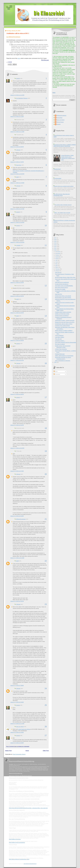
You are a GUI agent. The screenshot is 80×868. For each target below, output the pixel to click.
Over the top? (58, 272)
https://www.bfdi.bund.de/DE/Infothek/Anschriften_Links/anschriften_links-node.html (28, 808)
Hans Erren (19, 165)
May (56, 264)
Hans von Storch (20, 727)
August (57, 259)
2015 (55, 241)
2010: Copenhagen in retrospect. (63, 361)
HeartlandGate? (57, 169)
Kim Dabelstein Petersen (22, 98)
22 (46, 561)
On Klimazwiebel (57, 178)
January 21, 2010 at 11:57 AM (17, 209)
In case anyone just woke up (62, 284)
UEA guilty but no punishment (62, 282)
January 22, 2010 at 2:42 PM (17, 601)
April (57, 266)
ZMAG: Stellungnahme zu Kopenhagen (64, 356)
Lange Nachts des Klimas (24, 729)
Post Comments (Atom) (19, 754)
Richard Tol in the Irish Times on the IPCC (65, 322)
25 (46, 705)
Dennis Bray (60, 118)
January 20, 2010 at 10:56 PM (17, 174)
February (58, 269)
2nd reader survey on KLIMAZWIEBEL (64, 286)
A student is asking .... (60, 341)
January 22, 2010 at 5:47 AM (17, 471)
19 (46, 451)
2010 (55, 250)
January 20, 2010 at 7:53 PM (17, 162)
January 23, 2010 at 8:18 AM (17, 702)
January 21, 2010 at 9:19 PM (17, 425)
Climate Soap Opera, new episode (63, 296)
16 (46, 363)
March (57, 267)
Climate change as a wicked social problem (63, 186)
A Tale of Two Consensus (61, 349)
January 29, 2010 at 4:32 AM (17, 732)
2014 (55, 243)
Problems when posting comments (63, 312)
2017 (55, 238)
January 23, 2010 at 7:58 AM (17, 685)
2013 (55, 245)
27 (46, 735)
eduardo (18, 78)
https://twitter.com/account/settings (17, 843)
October (57, 255)
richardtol (18, 245)
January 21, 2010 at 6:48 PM (17, 394)
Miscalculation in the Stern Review (63, 298)
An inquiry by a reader (60, 289)
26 (46, 727)
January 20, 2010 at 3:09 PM (17, 147)
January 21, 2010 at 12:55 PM (17, 242)
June (57, 262)
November (58, 253)
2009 (55, 362)
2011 (55, 248)
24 (46, 688)
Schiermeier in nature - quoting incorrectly (65, 320)
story (19, 58)
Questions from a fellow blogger (62, 326)
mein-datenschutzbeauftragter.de (30, 864)
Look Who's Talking (60, 337)
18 (46, 428)
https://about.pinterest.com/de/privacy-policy (19, 859)
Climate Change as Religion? (62, 316)
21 (46, 519)
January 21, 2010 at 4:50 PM (17, 296)
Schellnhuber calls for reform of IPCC (18, 33)
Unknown (18, 150)
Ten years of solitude (60, 344)
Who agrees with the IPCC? (62, 288)
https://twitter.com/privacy (15, 839)
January (57, 271)
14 (46, 316)
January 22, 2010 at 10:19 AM (17, 558)
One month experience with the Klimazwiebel (66, 342)
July (56, 260)
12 (46, 286)
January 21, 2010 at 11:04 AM (17, 183)
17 (46, 397)
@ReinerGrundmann (21, 519)
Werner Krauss (60, 122)
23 (46, 604)
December (58, 252)
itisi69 (17, 177)
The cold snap (58, 339)
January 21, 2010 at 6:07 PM (17, 360)
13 (46, 299)
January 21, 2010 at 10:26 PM (17, 448)
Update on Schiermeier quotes (62, 314)
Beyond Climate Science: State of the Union (65, 277)
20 (46, 474)
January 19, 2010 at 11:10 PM (17, 95)
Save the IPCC (59, 294)
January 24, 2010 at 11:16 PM (17, 724)
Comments (57, 374)
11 (46, 245)
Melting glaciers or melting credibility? (64, 331)
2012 (55, 247)
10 (46, 226)
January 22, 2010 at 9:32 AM (17, 516)
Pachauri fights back (60, 354)
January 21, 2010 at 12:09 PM (17, 222)
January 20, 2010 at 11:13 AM (17, 132)
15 (46, 344)
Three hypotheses (59, 335)
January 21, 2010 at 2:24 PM (17, 282)
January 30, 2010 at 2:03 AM (17, 743)
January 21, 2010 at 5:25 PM (17, 313)
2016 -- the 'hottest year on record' (62, 213)
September (58, 257)
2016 (55, 240)
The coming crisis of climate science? (63, 205)
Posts (56, 371)
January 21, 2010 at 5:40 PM (17, 340)
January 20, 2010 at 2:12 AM (17, 116)
